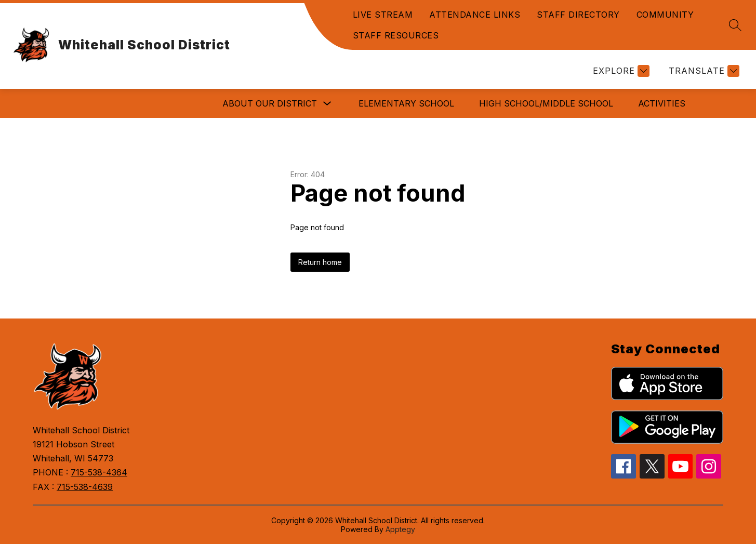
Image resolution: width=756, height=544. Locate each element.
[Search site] (735, 25)
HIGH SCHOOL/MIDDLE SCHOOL (546, 103)
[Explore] (620, 71)
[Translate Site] (703, 71)
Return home (320, 262)
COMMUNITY (665, 15)
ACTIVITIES (662, 103)
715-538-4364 (99, 472)
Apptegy (400, 529)
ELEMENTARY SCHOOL (406, 103)
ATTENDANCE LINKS (475, 15)
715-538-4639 (85, 487)
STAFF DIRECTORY (578, 15)
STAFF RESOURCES (396, 35)
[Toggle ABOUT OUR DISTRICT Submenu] (327, 104)
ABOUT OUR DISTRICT (270, 103)
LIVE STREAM (383, 15)
